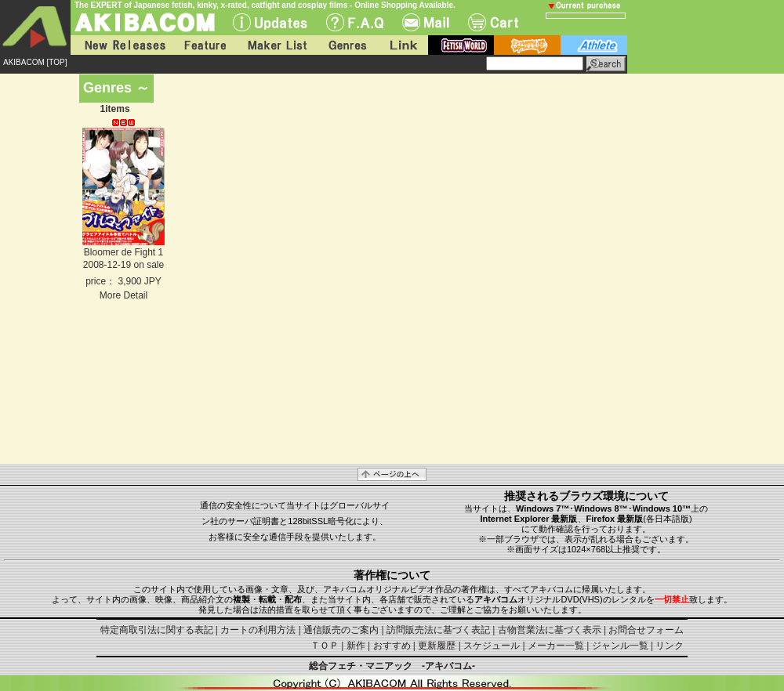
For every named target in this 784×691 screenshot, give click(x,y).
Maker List (277, 45)
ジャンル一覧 (620, 646)
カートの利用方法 (258, 630)
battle (527, 45)
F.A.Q (355, 22)
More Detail (123, 295)
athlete (594, 45)
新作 (356, 646)
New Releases (122, 45)
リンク (670, 646)
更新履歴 (437, 646)
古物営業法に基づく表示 (550, 630)
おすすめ (392, 646)
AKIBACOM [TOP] (35, 62)
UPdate (270, 22)
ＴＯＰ (325, 646)
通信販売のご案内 (341, 630)
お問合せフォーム (646, 630)
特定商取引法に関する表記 (157, 630)
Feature (205, 45)
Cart (493, 22)
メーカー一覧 (556, 646)
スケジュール (492, 646)
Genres (347, 45)
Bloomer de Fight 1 (123, 252)
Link (402, 45)
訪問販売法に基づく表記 (438, 630)
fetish (461, 45)
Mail (426, 22)
